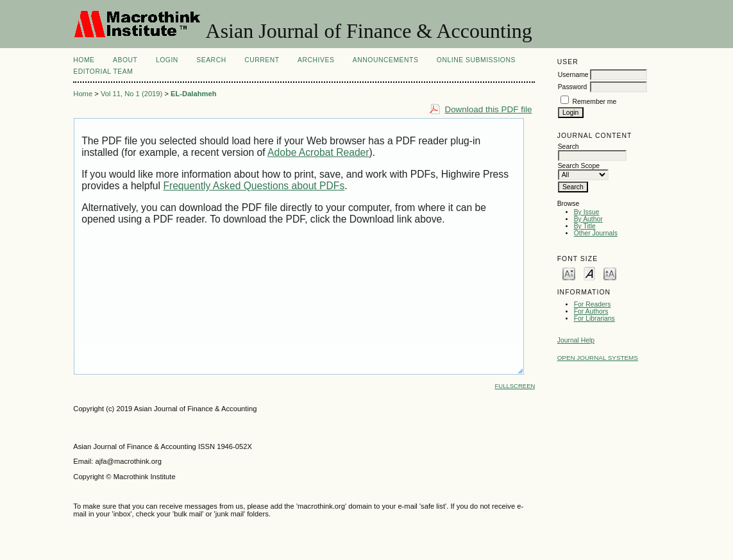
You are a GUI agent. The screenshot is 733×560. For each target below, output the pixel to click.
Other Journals (596, 233)
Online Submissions (476, 60)
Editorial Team (103, 72)
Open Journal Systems (598, 358)
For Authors (591, 311)
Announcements (386, 60)
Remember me (595, 102)
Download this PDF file (488, 109)
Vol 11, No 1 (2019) (131, 94)
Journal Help (576, 340)
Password (573, 87)
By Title (585, 226)
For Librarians (594, 318)
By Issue (587, 212)
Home (84, 60)
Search (211, 60)
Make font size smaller (569, 273)
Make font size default (589, 273)
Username (573, 75)
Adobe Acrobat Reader (318, 152)
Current (262, 60)
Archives (316, 60)
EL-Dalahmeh (194, 94)
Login (167, 60)
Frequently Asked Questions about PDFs (254, 186)
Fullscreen (515, 386)
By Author (588, 219)
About (125, 60)
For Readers (593, 304)
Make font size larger (610, 273)
